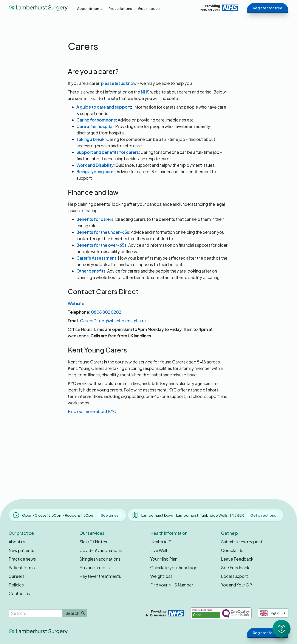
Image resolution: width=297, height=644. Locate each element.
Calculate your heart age (174, 568)
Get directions (263, 515)
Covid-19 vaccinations (101, 550)
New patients (21, 550)
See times (110, 515)
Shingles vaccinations (100, 559)
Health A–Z (161, 542)
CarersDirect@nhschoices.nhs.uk (113, 321)
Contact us (19, 593)
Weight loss (161, 576)
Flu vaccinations (95, 568)
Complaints (232, 550)
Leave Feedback (237, 559)
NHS (145, 92)
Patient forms (22, 568)
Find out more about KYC (92, 411)
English (270, 613)
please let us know (119, 83)
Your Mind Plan (164, 559)
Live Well (159, 550)
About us (17, 542)
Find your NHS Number (172, 585)
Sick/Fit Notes (93, 542)
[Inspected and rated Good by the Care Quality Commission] (221, 613)
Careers (17, 576)
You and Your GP (237, 585)
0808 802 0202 (106, 312)
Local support (234, 576)
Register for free (268, 8)
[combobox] (273, 613)
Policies (16, 585)
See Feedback (235, 568)
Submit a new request (242, 542)
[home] (38, 8)
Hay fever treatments (100, 576)
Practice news (22, 559)
